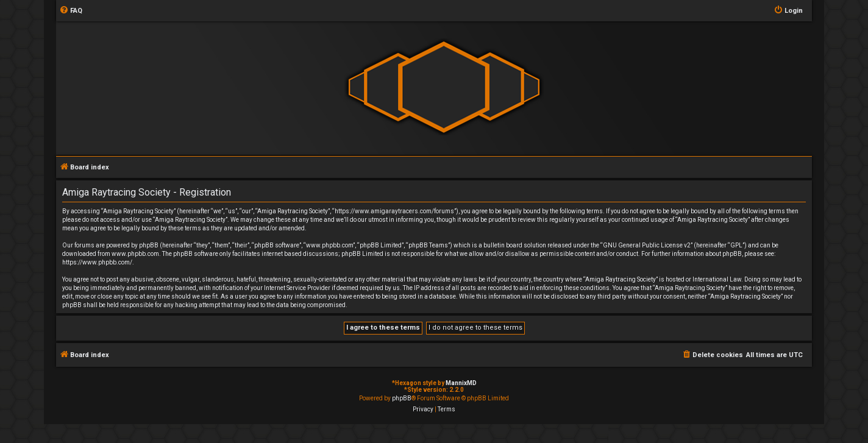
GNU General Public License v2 (647, 245)
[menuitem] (71, 11)
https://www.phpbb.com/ (97, 262)
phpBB (402, 398)
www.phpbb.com (135, 254)
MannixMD (461, 383)
